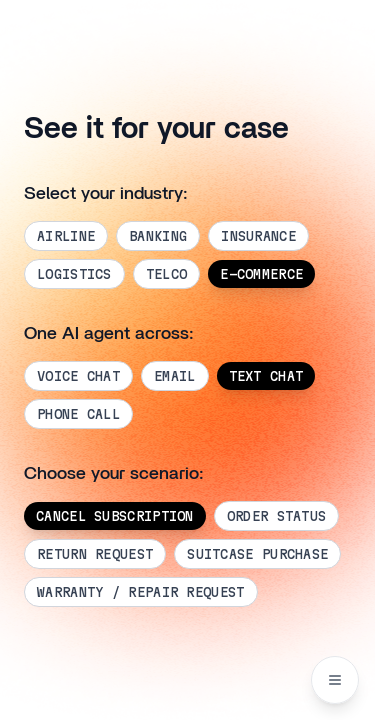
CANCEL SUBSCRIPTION (115, 516)
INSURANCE (258, 236)
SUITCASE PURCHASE (257, 554)
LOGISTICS (74, 274)
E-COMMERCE (261, 274)
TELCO (167, 274)
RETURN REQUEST (95, 554)
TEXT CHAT (266, 376)
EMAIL (175, 376)
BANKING (158, 236)
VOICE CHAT (78, 376)
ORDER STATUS (277, 516)
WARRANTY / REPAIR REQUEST (141, 592)
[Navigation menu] (335, 680)
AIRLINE (66, 236)
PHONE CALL (78, 414)
